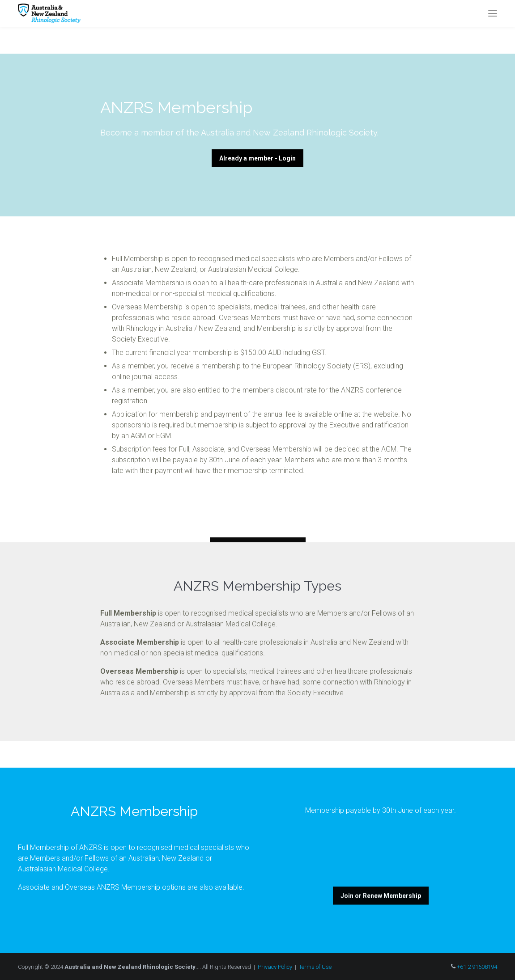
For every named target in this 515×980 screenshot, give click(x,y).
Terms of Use (315, 967)
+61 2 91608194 (477, 967)
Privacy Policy (275, 967)
